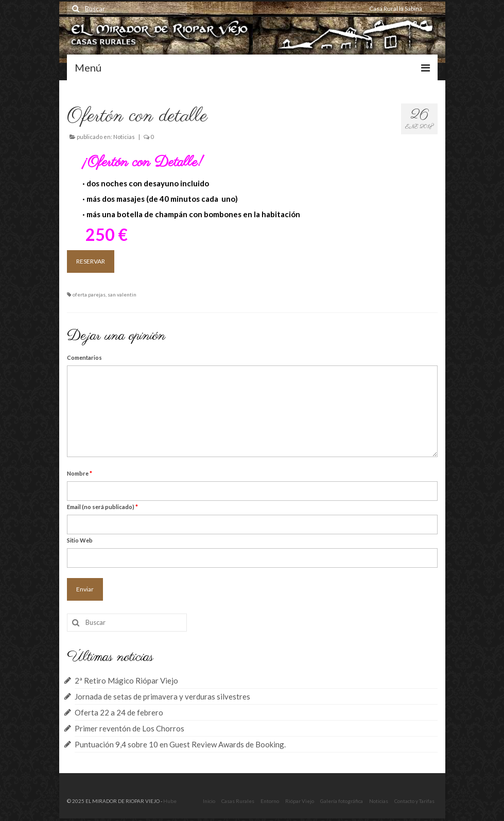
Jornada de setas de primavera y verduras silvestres (162, 696)
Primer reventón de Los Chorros (129, 728)
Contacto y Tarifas (414, 801)
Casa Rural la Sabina (396, 8)
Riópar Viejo (300, 801)
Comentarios (84, 357)
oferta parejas (89, 294)
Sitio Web (80, 540)
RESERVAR (91, 261)
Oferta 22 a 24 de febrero (119, 712)
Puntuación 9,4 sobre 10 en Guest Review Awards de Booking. (180, 744)
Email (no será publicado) (102, 507)
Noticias (124, 137)
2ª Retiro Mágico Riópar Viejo (126, 680)
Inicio (209, 801)
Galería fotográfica (342, 801)
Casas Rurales (238, 801)
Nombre (80, 473)
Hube (170, 801)
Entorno (270, 801)
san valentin (122, 294)
